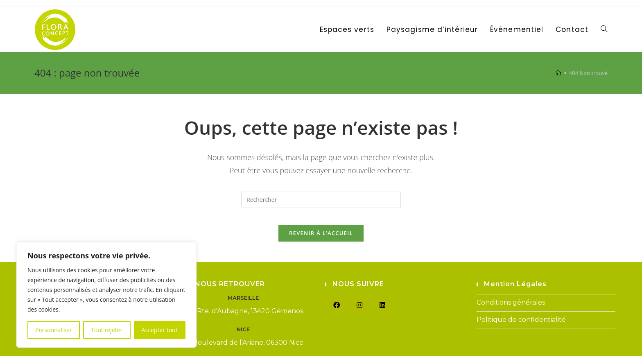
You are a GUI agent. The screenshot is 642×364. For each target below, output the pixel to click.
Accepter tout (160, 330)
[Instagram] (359, 313)
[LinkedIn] (382, 313)
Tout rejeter (107, 330)
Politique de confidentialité (521, 327)
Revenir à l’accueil (321, 241)
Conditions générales (511, 310)
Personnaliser (53, 330)
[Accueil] (558, 73)
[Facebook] (337, 313)
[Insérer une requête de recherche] (321, 200)
